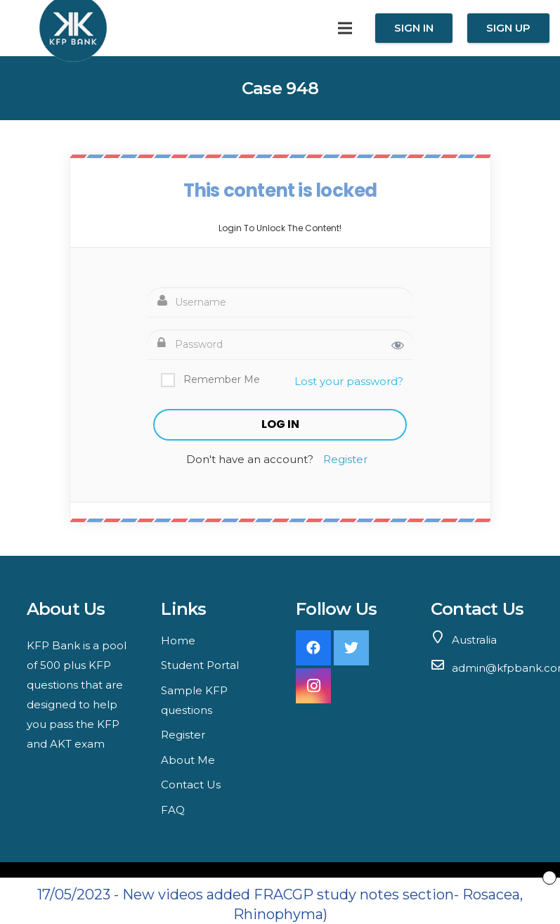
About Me (188, 760)
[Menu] (345, 28)
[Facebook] (313, 648)
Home (178, 640)
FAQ (173, 810)
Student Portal (200, 665)
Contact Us (191, 785)
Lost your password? (349, 381)
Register (345, 459)
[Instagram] (313, 686)
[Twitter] (351, 648)
